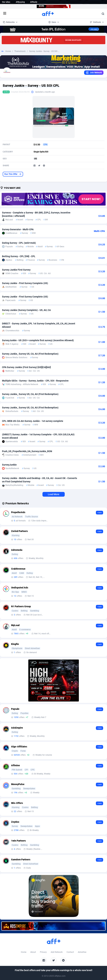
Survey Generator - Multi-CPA (18, 229)
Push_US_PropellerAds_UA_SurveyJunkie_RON (27, 451)
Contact (70, 952)
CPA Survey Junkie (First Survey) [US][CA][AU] (26, 367)
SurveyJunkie (9, 465)
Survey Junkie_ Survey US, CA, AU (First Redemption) (30, 354)
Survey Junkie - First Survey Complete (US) (25, 283)
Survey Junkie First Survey (17, 270)
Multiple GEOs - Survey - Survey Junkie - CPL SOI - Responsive (35, 381)
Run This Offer (13, 174)
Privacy (43, 952)
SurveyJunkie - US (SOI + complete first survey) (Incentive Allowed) (38, 340)
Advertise (82, 952)
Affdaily (34, 2)
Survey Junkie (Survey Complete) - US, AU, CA (26, 310)
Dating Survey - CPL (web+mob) (19, 243)
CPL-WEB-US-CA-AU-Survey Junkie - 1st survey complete (33, 421)
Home (8, 51)
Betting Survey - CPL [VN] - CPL (19, 256)
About (33, 952)
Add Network (57, 952)
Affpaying (20, 2)
